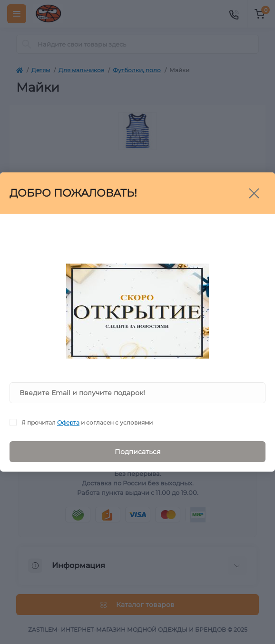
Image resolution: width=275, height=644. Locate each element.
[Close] (254, 193)
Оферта (68, 422)
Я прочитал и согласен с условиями (87, 422)
